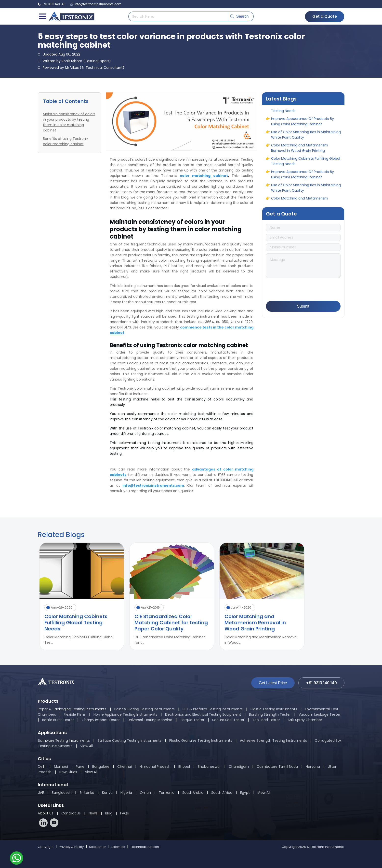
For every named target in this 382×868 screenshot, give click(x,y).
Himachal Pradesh (155, 767)
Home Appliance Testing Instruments (125, 714)
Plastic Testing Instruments (274, 709)
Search (240, 16)
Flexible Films (75, 714)
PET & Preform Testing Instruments (213, 709)
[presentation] (303, 290)
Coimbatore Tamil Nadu (277, 767)
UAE (41, 793)
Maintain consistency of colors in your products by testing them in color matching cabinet (69, 122)
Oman (145, 793)
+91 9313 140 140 (52, 4)
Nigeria (126, 793)
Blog (109, 813)
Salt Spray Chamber (305, 720)
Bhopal (184, 767)
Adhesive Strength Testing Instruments (273, 740)
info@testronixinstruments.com (96, 4)
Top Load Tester (266, 720)
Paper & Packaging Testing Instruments (72, 709)
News (93, 813)
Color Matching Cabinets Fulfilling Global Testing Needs (306, 110)
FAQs (125, 813)
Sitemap (118, 847)
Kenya (108, 793)
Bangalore (101, 767)
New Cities (68, 772)
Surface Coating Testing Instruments (130, 740)
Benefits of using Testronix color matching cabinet (66, 141)
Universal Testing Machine (150, 720)
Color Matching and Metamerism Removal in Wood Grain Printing (300, 150)
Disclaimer (98, 847)
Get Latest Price (273, 683)
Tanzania (167, 793)
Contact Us (71, 813)
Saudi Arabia (193, 793)
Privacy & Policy (71, 847)
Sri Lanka (87, 793)
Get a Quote (325, 16)
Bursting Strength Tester (270, 714)
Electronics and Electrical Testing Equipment (203, 714)
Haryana (313, 767)
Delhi (42, 767)
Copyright (46, 847)
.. (39, 551)
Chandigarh (239, 767)
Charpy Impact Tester (101, 720)
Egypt (245, 793)
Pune (80, 767)
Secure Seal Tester (228, 720)
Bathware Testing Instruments (64, 740)
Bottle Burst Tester (58, 720)
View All (86, 746)
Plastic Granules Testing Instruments (201, 740)
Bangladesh (62, 793)
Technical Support (145, 847)
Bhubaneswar (209, 767)
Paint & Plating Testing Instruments (145, 709)
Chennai (125, 767)
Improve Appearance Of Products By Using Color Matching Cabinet (303, 123)
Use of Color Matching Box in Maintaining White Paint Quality (306, 136)
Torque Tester (192, 720)
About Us (46, 813)
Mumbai (61, 767)
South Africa (222, 793)
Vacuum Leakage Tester (320, 714)
